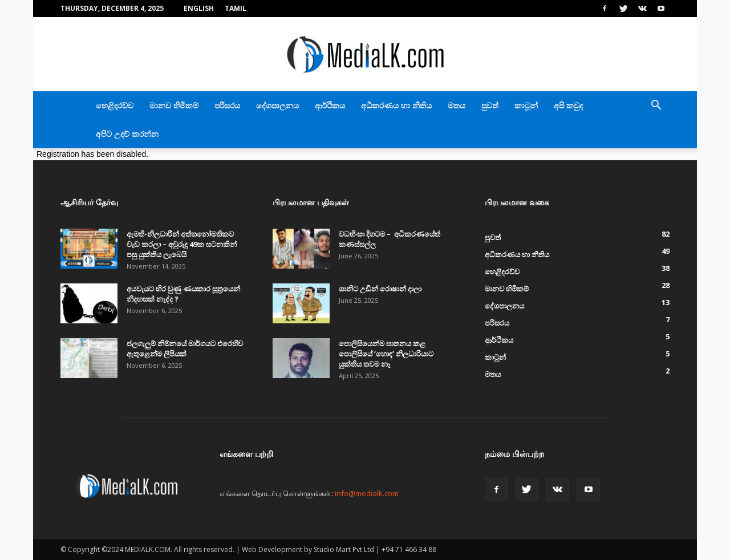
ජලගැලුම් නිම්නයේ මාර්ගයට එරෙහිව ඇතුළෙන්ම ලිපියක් (185, 348)
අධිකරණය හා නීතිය (396, 105)
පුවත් (490, 105)
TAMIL (236, 8)
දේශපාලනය (277, 105)
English (199, 8)
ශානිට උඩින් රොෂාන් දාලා (380, 289)
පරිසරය (227, 105)
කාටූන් (526, 105)
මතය (457, 105)
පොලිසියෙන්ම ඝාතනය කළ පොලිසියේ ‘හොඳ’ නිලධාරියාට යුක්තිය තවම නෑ (386, 354)
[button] (656, 106)
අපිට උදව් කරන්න (127, 134)
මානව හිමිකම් (174, 105)
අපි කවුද (568, 105)
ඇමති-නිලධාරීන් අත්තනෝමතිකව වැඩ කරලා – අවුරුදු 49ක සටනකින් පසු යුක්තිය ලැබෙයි (182, 244)
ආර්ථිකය (330, 105)
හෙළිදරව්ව (115, 105)
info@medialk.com (367, 493)
